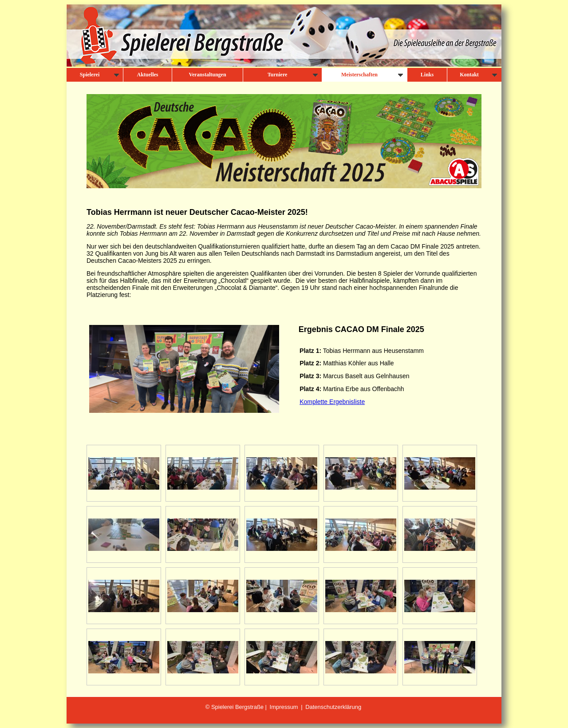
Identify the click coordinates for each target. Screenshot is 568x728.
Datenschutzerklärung (333, 707)
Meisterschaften (372, 75)
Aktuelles (148, 75)
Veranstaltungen (207, 75)
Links (427, 75)
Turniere (293, 75)
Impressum (284, 707)
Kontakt (478, 75)
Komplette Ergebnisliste (332, 402)
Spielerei (99, 75)
